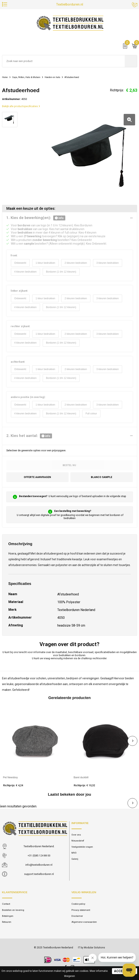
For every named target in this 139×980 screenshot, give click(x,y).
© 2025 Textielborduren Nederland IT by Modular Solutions (70, 948)
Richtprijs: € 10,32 (84, 785)
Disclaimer (77, 916)
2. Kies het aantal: (29, 436)
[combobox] (63, 62)
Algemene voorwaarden (85, 922)
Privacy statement (81, 910)
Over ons (76, 835)
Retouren (7, 922)
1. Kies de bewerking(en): (36, 218)
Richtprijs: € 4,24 (13, 785)
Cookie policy (79, 904)
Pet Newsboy (10, 778)
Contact (6, 904)
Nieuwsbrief (78, 841)
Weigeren (69, 976)
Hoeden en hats (56, 78)
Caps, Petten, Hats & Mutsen (28, 78)
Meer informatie (99, 971)
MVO (74, 853)
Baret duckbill (81, 778)
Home (5, 78)
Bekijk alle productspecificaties (21, 107)
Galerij (75, 859)
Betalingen (8, 916)
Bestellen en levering (13, 910)
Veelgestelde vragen (82, 847)
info (59, 218)
